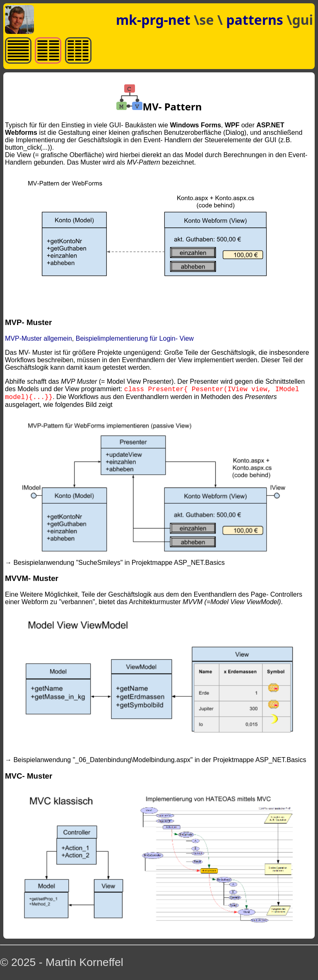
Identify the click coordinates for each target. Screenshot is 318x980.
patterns (256, 20)
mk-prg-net (153, 20)
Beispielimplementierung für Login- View (135, 338)
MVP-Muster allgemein (39, 338)
